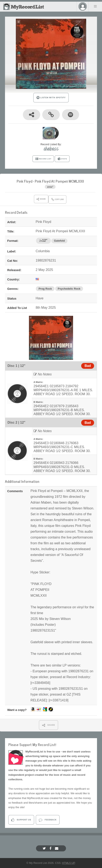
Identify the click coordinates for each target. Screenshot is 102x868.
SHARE (49, 725)
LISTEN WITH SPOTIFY (51, 98)
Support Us (21, 820)
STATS (62, 159)
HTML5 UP (68, 863)
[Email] (57, 848)
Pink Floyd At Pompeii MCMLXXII (59, 181)
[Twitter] (45, 848)
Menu (95, 6)
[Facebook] (51, 848)
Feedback (48, 820)
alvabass (51, 149)
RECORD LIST (43, 159)
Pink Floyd (24, 181)
